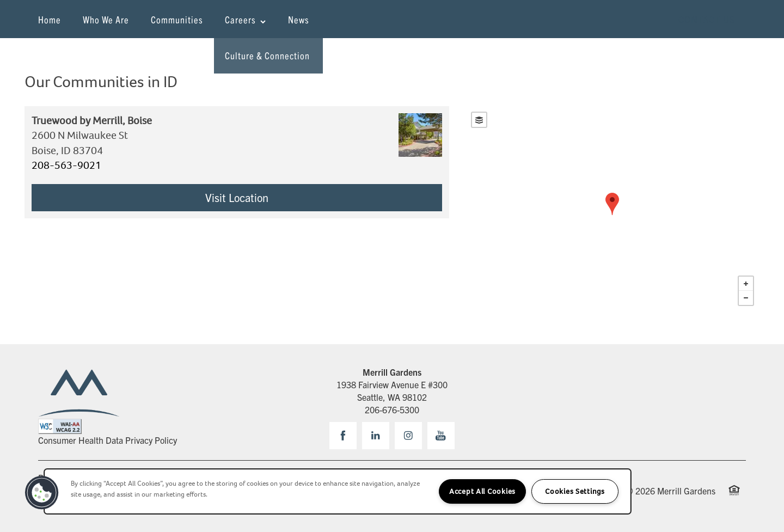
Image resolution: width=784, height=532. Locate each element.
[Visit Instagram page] (408, 436)
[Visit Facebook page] (343, 436)
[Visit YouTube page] (441, 436)
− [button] (746, 298)
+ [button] (746, 284)
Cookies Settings (575, 491)
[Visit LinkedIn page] (376, 436)
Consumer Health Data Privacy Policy (108, 440)
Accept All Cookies (482, 491)
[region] (338, 491)
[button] (707, 19)
